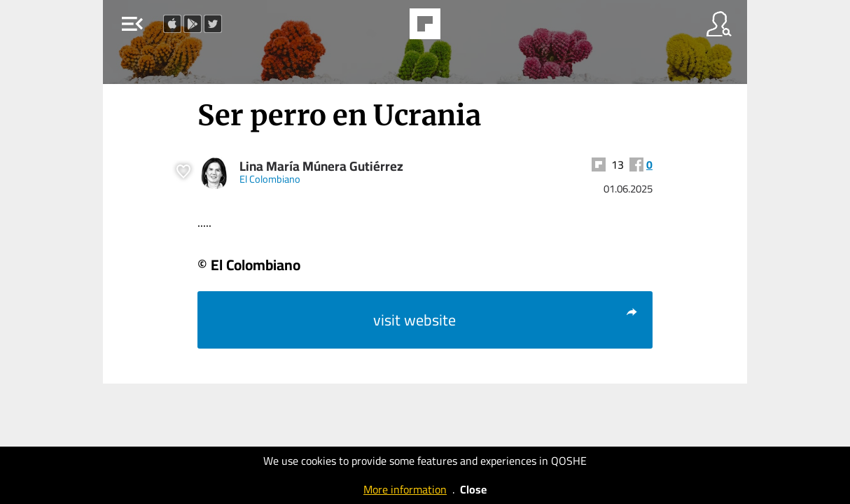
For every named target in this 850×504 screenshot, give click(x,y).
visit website (506, 320)
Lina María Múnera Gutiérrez (321, 166)
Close (473, 489)
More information (405, 489)
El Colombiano (270, 179)
